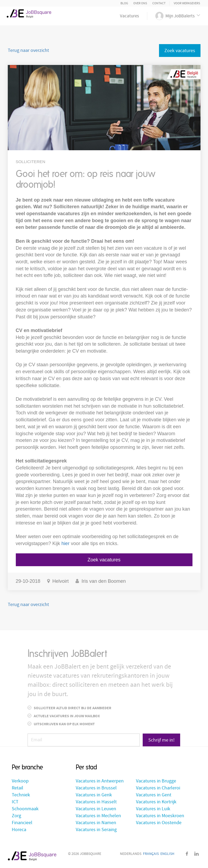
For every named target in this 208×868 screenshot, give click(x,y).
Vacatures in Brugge (156, 781)
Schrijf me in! (161, 740)
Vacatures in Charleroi (158, 788)
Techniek (21, 795)
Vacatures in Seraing (96, 830)
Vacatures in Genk (94, 795)
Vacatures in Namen (96, 823)
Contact (159, 3)
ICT (15, 802)
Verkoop (20, 781)
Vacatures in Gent (154, 795)
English (167, 854)
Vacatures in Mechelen (98, 816)
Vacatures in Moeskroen (160, 816)
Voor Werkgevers (187, 3)
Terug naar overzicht (28, 50)
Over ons (140, 3)
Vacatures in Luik (153, 809)
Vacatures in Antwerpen (100, 781)
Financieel (22, 823)
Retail (18, 788)
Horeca (19, 830)
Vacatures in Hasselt (96, 802)
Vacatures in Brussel (96, 788)
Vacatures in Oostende (159, 823)
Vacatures (129, 16)
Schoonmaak (25, 809)
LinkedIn (196, 854)
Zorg (16, 816)
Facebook (187, 854)
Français (151, 854)
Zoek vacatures (180, 51)
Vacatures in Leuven (96, 809)
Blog (124, 3)
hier (66, 543)
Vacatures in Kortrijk (156, 802)
